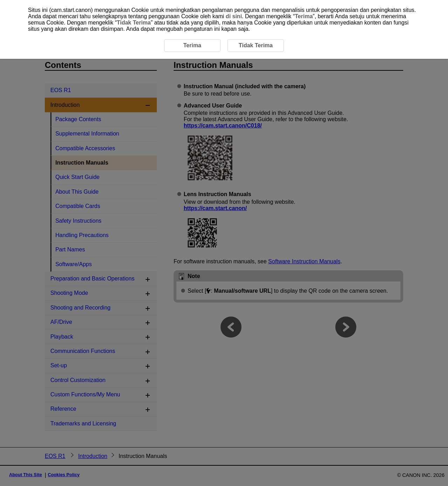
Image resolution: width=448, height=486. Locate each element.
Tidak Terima (134, 23)
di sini (234, 16)
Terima (304, 16)
